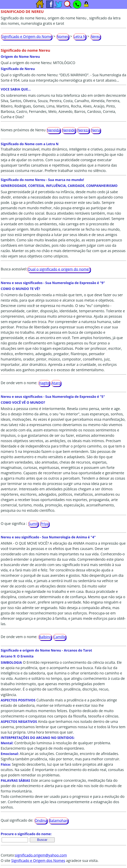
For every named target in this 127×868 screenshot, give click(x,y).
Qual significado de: (17, 820)
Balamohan (58, 820)
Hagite (44, 383)
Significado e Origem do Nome (27, 36)
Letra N (80, 36)
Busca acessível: (14, 269)
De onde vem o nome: (19, 383)
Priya (44, 524)
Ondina (41, 820)
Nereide (69, 130)
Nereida (54, 130)
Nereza (83, 130)
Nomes (63, 36)
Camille (59, 637)
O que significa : (14, 523)
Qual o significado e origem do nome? (59, 269)
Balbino (45, 637)
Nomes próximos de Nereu (23, 130)
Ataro (56, 383)
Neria (96, 130)
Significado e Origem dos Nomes (38, 861)
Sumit (33, 524)
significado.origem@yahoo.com (41, 855)
